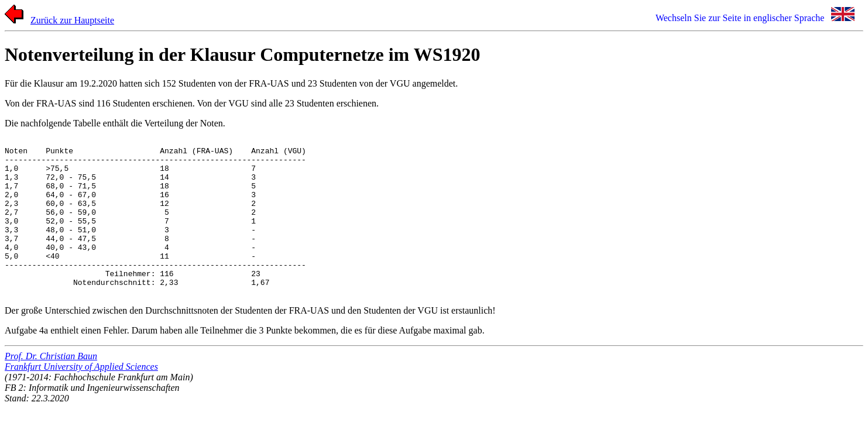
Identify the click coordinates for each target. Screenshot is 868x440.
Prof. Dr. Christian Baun (51, 388)
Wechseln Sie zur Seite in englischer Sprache (740, 18)
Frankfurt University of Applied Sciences (81, 398)
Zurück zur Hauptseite (72, 20)
